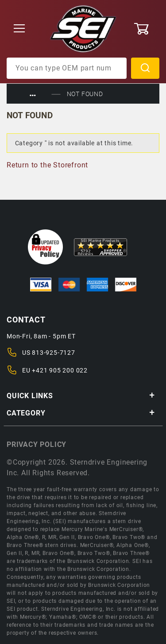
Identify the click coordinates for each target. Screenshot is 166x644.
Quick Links (81, 396)
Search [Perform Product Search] (145, 68)
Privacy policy (37, 444)
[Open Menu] (19, 29)
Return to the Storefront (47, 165)
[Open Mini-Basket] (146, 29)
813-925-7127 (54, 353)
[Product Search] (67, 68)
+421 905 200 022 (60, 370)
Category (81, 413)
